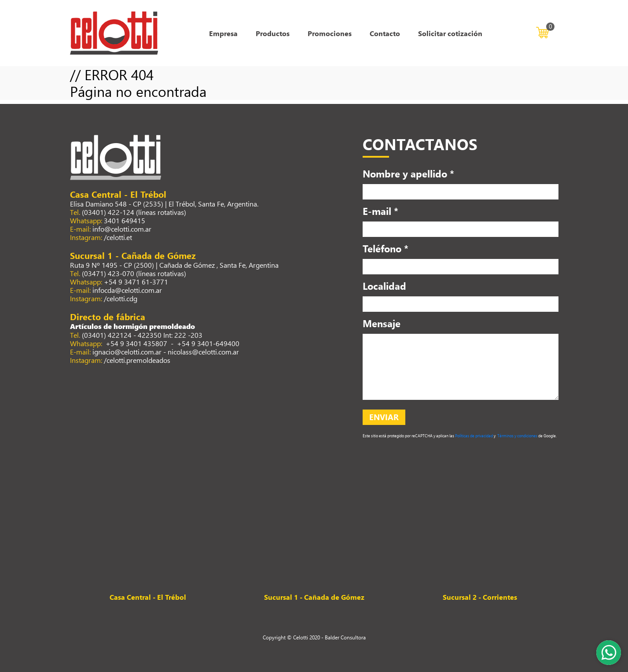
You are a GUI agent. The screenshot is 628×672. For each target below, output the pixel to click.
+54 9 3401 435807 (136, 343)
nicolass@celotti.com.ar (203, 352)
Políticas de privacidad (474, 436)
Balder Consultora (345, 637)
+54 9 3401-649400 (208, 343)
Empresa (223, 33)
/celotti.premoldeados (137, 360)
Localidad (384, 286)
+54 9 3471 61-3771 (136, 282)
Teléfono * (386, 248)
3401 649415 (125, 220)
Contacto (385, 33)
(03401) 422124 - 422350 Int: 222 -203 (142, 335)
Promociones (330, 33)
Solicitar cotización (450, 33)
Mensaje (382, 323)
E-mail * (380, 211)
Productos (273, 33)
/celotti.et (118, 237)
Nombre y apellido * (408, 174)
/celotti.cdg (121, 298)
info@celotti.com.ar (122, 229)
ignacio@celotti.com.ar (127, 352)
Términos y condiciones (517, 436)
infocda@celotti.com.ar (127, 290)
